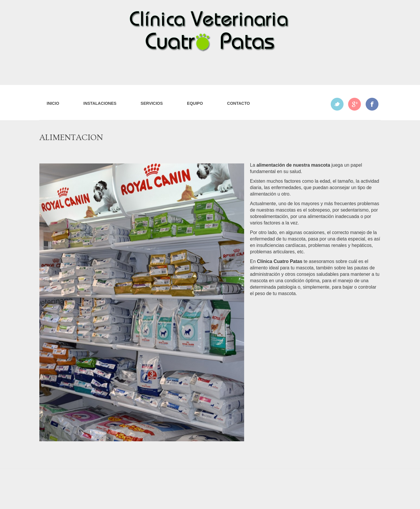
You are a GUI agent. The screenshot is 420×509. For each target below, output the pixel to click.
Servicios (152, 103)
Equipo (195, 103)
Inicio (53, 103)
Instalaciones (100, 103)
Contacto (239, 103)
